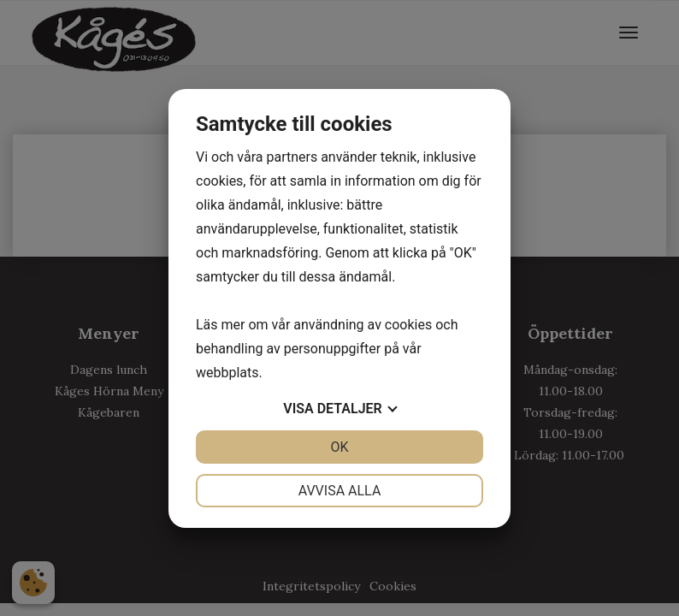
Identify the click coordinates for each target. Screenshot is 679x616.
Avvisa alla (340, 491)
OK (339, 447)
